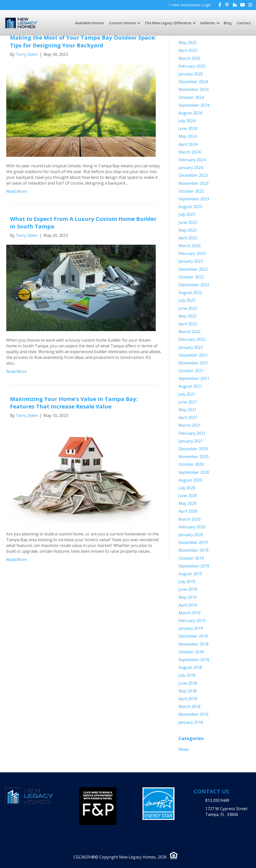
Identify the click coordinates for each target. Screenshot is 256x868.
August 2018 (190, 667)
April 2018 (188, 699)
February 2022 (192, 339)
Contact (244, 23)
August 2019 (190, 574)
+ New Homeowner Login (190, 5)
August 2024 (190, 113)
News (184, 749)
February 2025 (192, 66)
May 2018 (187, 691)
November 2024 (193, 89)
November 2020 (193, 457)
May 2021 (187, 410)
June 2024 (188, 128)
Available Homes (89, 23)
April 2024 (188, 144)
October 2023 (191, 191)
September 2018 (194, 660)
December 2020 (193, 449)
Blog (228, 23)
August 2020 (190, 480)
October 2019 (191, 558)
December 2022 (193, 269)
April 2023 (188, 238)
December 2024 (193, 82)
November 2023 (193, 183)
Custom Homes (122, 23)
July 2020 (187, 488)
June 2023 (188, 222)
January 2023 (191, 261)
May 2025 (187, 43)
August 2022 (190, 293)
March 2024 (189, 152)
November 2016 (193, 714)
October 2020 (191, 464)
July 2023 (187, 214)
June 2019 (188, 589)
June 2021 (188, 402)
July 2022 (187, 300)
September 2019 (194, 566)
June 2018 (188, 683)
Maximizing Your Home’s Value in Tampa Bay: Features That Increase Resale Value (74, 403)
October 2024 (191, 97)
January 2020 (191, 535)
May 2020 (187, 503)
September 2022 (194, 285)
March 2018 (189, 706)
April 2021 (188, 417)
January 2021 (191, 441)
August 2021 (190, 386)
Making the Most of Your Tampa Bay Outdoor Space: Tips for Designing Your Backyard (83, 41)
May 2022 (187, 316)
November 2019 (193, 550)
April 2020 (188, 511)
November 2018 (193, 644)
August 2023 (190, 207)
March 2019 (189, 613)
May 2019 (187, 597)
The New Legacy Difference (168, 23)
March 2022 (189, 332)
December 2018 (193, 636)
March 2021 (189, 425)
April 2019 (188, 605)
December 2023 (193, 175)
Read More (16, 191)
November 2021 (193, 363)
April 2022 (188, 324)
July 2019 (187, 582)
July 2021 (187, 394)
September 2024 (194, 105)
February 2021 (192, 433)
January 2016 (191, 722)
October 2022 (191, 277)
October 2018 (191, 652)
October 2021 (191, 371)
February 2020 (192, 527)
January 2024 (191, 168)
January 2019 (191, 628)
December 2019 (193, 542)
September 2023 (194, 199)
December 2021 (193, 355)
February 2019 (192, 621)
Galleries (207, 23)
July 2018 (187, 675)
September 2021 (194, 378)
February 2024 (192, 160)
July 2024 (187, 121)
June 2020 (188, 496)
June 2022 (188, 308)
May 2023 (187, 230)
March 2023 (189, 246)
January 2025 (191, 74)
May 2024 (187, 136)
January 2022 (191, 347)
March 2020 (189, 519)
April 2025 (188, 50)
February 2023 (192, 253)
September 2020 (194, 472)
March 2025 (189, 58)
